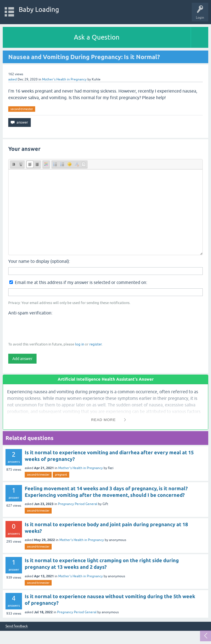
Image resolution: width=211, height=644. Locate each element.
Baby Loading (39, 9)
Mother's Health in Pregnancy (64, 79)
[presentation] (50, 328)
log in (80, 344)
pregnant (61, 475)
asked (13, 79)
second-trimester (22, 109)
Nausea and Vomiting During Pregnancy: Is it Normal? (84, 57)
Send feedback (17, 626)
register (95, 344)
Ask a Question (97, 37)
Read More (104, 420)
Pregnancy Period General (78, 504)
